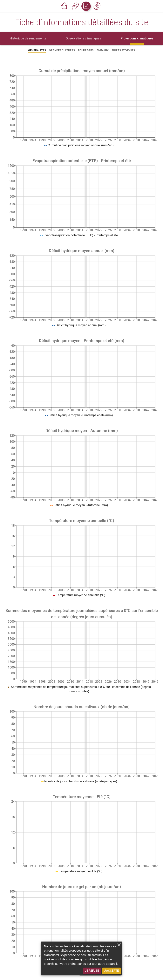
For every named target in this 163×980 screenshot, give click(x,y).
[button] (64, 6)
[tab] (28, 38)
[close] (119, 945)
